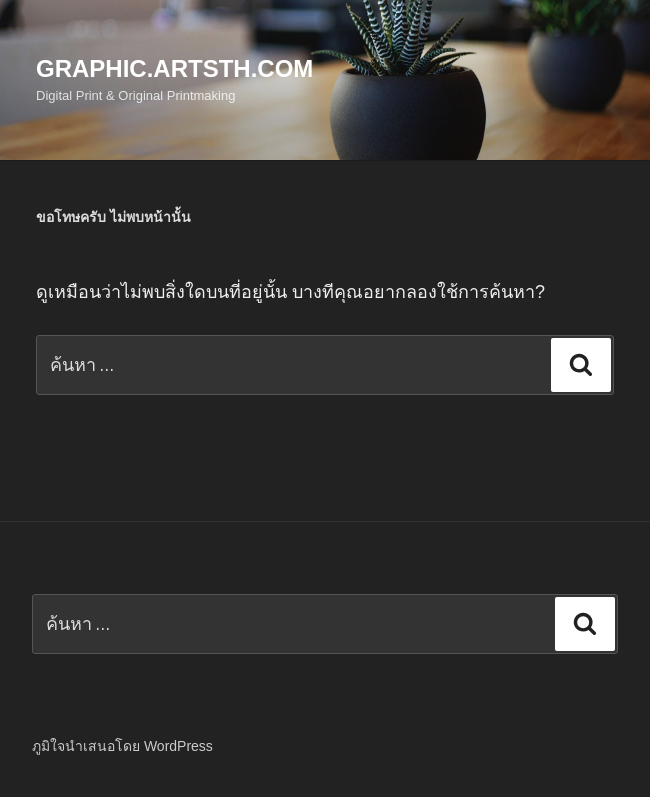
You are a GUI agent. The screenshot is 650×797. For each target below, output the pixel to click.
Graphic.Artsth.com (174, 68)
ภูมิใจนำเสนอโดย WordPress (122, 746)
